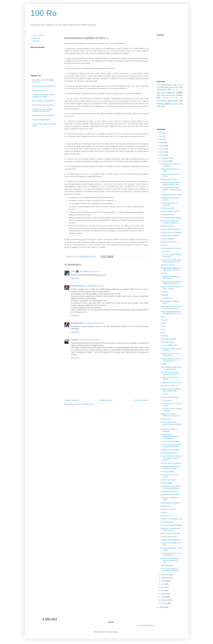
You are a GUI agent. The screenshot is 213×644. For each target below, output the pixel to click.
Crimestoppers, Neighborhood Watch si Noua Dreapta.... (170, 436)
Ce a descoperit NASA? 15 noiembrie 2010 (171, 554)
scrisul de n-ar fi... (167, 516)
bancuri (171, 92)
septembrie (166, 578)
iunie (163, 587)
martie (164, 597)
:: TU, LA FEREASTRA (169, 345)
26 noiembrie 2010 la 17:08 (89, 272)
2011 (161, 152)
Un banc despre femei (169, 537)
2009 (161, 607)
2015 (161, 139)
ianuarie (164, 603)
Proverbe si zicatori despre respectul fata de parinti (42, 110)
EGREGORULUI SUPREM (171, 503)
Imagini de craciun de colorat (171, 383)
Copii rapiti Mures (167, 522)
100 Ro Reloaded (167, 566)
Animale (164, 273)
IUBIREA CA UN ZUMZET (170, 450)
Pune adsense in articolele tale (44, 101)
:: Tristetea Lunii (167, 298)
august (164, 581)
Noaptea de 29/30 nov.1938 (171, 195)
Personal (164, 292)
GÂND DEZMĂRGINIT (169, 453)
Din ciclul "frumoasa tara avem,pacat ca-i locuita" (170, 373)
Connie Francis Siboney (169, 441)
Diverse (164, 323)
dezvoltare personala (170, 98)
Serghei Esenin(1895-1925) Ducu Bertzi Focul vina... (171, 269)
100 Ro (44, 13)
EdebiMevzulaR (77, 286)
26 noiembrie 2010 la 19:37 (94, 286)
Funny (163, 333)
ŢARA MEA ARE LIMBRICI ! (171, 495)
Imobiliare (164, 336)
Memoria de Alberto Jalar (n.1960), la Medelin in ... (171, 222)
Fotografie (165, 295)
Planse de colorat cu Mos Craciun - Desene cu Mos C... (171, 190)
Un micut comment (168, 472)
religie (159, 106)
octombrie (165, 575)
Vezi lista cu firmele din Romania (169, 430)
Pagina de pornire (106, 400)
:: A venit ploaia (166, 400)
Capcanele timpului (168, 342)
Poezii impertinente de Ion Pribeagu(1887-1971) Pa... (171, 313)
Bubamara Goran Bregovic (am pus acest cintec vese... (170, 560)
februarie (165, 600)
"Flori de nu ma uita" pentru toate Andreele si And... (171, 183)
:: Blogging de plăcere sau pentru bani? (170, 277)
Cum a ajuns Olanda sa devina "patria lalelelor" (170, 570)
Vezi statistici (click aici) (146, 626)
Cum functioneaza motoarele (171, 218)
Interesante (162, 90)
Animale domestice (168, 226)
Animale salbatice (167, 239)
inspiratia (164, 512)
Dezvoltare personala (169, 339)
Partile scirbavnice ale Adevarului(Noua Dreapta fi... (171, 424)
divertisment (162, 101)
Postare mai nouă (71, 400)
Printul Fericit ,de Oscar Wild (43, 105)
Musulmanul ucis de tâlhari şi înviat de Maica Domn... (171, 487)
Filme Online (174, 87)
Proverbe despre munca (41, 120)
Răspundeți (75, 278)
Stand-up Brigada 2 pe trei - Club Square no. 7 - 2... (171, 360)
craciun (168, 95)
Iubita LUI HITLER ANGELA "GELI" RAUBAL (171, 288)
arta (158, 93)
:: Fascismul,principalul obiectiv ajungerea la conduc (44, 96)
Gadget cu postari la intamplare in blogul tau (170, 415)
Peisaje (163, 364)
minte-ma (164, 245)
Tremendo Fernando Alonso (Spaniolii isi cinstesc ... (171, 467)
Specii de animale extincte (170, 229)
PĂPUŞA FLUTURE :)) (169, 386)
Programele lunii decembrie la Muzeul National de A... (172, 307)
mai (163, 591)
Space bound (166, 506)
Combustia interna (167, 215)
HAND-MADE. (166, 419)
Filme (162, 87)
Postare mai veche (141, 400)
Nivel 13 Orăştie (167, 483)
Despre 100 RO (38, 35)
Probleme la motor (167, 208)
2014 (161, 143)
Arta (162, 329)
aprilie (164, 594)
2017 (161, 136)
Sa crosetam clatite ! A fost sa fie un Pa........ (172, 350)
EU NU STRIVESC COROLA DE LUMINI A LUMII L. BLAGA (171, 458)
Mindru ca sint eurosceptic (170, 533)
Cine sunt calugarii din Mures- (172, 525)
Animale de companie (169, 242)
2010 (161, 155)
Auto (158, 85)
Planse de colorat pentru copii (172, 519)
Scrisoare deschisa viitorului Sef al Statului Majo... (171, 390)
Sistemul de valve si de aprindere (169, 204)
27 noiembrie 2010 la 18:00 (89, 340)
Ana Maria (75, 340)
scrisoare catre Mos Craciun (171, 248)
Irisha (73, 272)
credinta (179, 95)
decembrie (165, 158)
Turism (163, 326)
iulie (163, 584)
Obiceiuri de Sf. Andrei (169, 179)
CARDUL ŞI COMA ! (168, 480)
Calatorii (180, 85)
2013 (161, 146)
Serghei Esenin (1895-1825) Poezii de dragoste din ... (171, 261)
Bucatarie (169, 85)
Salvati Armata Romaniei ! (170, 236)
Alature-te (36, 38)
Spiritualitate (176, 90)
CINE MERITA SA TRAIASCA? (44, 116)
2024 (161, 133)
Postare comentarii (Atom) (84, 404)
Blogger (115, 632)
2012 (161, 149)
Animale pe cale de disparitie (171, 232)
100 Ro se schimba (168, 265)
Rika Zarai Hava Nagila (169, 491)
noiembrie (165, 161)
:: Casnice (164, 394)
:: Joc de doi (165, 251)
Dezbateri (36, 41)
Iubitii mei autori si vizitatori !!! (172, 463)
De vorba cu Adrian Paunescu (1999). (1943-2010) (172, 283)
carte (159, 95)
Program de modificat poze (171, 540)
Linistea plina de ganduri (170, 397)
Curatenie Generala (168, 509)
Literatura (164, 320)
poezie (175, 104)
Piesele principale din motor (171, 211)
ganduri (175, 101)
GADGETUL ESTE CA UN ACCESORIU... (170, 355)
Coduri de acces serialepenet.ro (44, 86)
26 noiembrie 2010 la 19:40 (94, 323)
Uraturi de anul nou (39, 90)
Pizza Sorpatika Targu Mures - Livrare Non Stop (171, 368)
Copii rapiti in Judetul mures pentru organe (171, 529)
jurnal (160, 104)
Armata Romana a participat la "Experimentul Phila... (171, 446)
